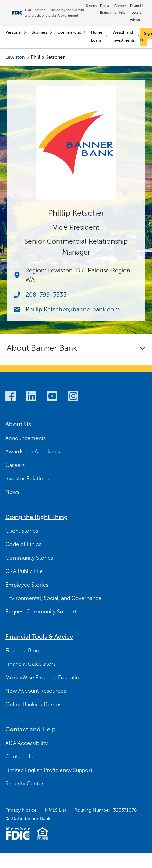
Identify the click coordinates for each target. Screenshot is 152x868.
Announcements (26, 438)
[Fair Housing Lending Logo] (42, 834)
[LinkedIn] (31, 396)
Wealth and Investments (126, 36)
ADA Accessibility (27, 743)
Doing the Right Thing (36, 517)
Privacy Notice (21, 810)
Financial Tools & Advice (137, 13)
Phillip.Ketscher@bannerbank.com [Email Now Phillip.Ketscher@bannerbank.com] (73, 309)
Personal (16, 32)
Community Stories (29, 558)
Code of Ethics (23, 544)
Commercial (71, 32)
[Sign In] (146, 37)
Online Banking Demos (33, 704)
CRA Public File (24, 571)
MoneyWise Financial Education (44, 677)
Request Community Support (41, 612)
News (12, 492)
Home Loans (99, 36)
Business (42, 32)
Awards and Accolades (33, 452)
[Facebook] (10, 396)
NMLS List (56, 810)
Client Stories (22, 531)
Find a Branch (105, 9)
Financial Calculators (31, 664)
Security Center (24, 784)
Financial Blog (22, 650)
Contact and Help (31, 729)
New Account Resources (36, 691)
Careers (15, 465)
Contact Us (19, 757)
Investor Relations (27, 478)
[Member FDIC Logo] (18, 834)
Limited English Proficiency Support (49, 770)
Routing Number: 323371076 (106, 810)
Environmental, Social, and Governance (53, 598)
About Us (18, 424)
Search (91, 6)
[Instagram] (73, 396)
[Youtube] (52, 396)
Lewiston (15, 57)
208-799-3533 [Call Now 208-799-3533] (46, 295)
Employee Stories (27, 585)
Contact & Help (120, 9)
